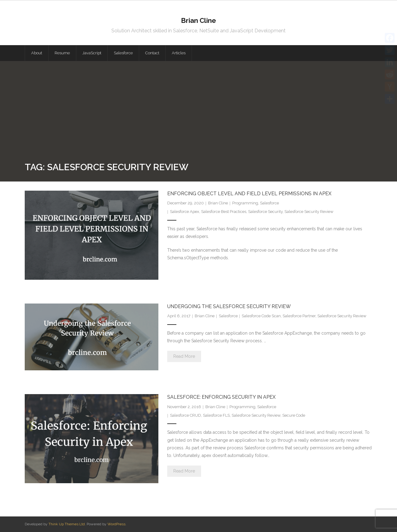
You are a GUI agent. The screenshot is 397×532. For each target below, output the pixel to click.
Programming (245, 203)
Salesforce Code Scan (261, 316)
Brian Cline (218, 203)
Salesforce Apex (185, 212)
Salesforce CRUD (186, 415)
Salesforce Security (265, 212)
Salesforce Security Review (309, 212)
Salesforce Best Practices (224, 212)
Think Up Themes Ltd (67, 524)
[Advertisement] (199, 114)
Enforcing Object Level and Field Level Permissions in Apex (249, 194)
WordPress (116, 524)
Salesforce (269, 203)
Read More (184, 356)
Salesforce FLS (216, 415)
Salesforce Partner (299, 316)
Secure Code (294, 415)
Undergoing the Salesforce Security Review (229, 306)
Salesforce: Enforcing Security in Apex (221, 397)
